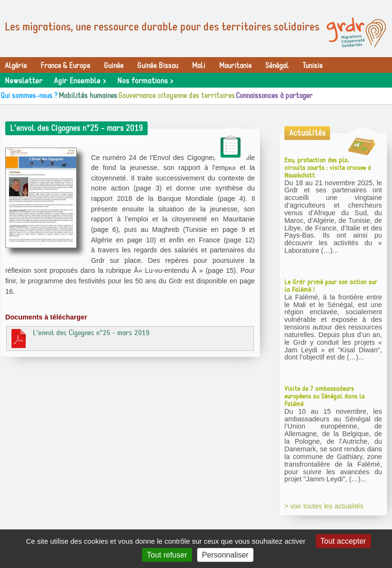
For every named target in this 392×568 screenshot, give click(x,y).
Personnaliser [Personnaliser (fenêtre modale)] (225, 555)
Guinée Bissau (158, 66)
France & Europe (65, 66)
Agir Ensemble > (80, 81)
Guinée (114, 66)
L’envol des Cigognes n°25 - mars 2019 (79, 338)
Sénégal (277, 66)
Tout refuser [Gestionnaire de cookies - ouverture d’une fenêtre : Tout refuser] (167, 555)
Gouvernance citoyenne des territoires (176, 96)
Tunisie (312, 66)
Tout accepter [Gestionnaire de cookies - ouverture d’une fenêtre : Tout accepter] (343, 541)
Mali (199, 66)
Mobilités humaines (88, 96)
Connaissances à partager (274, 96)
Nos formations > (145, 81)
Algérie (16, 66)
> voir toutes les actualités (324, 506)
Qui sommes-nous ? (29, 96)
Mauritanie (235, 66)
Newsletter (24, 81)
